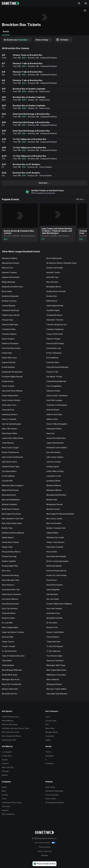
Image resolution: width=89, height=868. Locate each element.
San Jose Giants (53, 599)
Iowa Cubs (50, 433)
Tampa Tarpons (8, 642)
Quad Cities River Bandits (56, 556)
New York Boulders (54, 523)
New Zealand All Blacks (12, 736)
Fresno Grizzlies (8, 386)
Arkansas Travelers (9, 272)
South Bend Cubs (53, 613)
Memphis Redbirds (54, 485)
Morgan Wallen (52, 732)
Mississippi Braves (9, 495)
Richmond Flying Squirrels (56, 571)
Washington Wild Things (56, 665)
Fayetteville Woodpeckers (12, 372)
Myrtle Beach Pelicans (11, 509)
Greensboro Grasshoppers (57, 405)
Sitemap (44, 855)
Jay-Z (48, 717)
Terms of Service (44, 851)
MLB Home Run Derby (11, 732)
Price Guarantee (52, 795)
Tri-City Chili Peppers (55, 646)
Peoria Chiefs (52, 552)
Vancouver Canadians (55, 661)
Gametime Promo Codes (12, 803)
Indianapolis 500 (9, 740)
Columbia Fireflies (9, 329)
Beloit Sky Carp (52, 277)
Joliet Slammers (8, 443)
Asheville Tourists (53, 272)
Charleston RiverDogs (10, 310)
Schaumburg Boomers (11, 604)
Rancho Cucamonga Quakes (57, 561)
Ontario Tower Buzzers (55, 542)
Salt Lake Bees (52, 594)
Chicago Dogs (7, 320)
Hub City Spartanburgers (12, 424)
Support (5, 810)
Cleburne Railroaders (10, 324)
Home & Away (43, 40)
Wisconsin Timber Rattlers (56, 689)
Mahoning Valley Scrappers (13, 485)
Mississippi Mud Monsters (56, 495)
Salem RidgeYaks (53, 590)
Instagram (50, 756)
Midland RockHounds (10, 490)
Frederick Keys (8, 381)
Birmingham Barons (54, 287)
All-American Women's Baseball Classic (62, 263)
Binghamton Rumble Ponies (12, 287)
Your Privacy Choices (42, 843)
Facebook (50, 763)
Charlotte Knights (53, 310)
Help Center (50, 787)
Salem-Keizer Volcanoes (11, 594)
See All (81, 199)
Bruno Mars (50, 728)
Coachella (50, 736)
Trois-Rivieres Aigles (54, 656)
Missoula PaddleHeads (11, 500)
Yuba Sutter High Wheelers (57, 694)
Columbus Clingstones (55, 329)
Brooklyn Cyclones (9, 301)
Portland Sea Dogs (9, 556)
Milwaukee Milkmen (54, 490)
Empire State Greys (9, 358)
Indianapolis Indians (54, 429)
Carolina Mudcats (9, 306)
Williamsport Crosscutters (56, 675)
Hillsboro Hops (52, 419)
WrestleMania (8, 721)
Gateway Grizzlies (53, 391)
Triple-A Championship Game (13, 656)
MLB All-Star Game (10, 724)
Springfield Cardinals (54, 618)
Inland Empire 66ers (10, 433)
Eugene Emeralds (9, 362)
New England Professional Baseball (60, 514)
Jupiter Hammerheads (55, 443)
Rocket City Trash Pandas (56, 575)
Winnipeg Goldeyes (54, 684)
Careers (5, 795)
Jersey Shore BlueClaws (56, 438)
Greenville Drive (8, 410)
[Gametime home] (12, 3)
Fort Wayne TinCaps (54, 377)
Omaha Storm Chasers (11, 542)
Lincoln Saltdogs (8, 476)
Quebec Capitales (9, 561)
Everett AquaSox (8, 367)
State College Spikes (10, 627)
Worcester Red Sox (10, 694)
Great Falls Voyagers (54, 400)
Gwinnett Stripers (53, 410)
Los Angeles (7, 752)
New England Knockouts (11, 514)
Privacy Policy (44, 847)
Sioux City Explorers (10, 608)
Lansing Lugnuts (53, 466)
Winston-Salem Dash (10, 689)
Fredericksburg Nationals (56, 381)
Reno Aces (6, 571)
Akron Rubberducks (54, 258)
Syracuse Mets (8, 637)
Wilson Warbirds (53, 679)
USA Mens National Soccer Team (15, 728)
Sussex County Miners (55, 632)
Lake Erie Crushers (54, 462)
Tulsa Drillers (7, 661)
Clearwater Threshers (55, 320)
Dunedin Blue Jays (54, 348)
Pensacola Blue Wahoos (11, 552)
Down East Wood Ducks (11, 348)
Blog (4, 791)
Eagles (48, 740)
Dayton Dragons (8, 339)
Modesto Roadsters (10, 504)
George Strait (51, 721)
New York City (8, 767)
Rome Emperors (8, 585)
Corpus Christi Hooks (55, 334)
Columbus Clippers (9, 334)
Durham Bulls (7, 353)
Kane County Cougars (10, 448)
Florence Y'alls (52, 372)
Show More (45, 183)
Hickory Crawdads (9, 419)
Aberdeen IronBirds (10, 258)
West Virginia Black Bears (56, 670)
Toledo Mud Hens (53, 642)
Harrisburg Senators (10, 414)
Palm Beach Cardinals (55, 547)
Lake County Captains (55, 457)
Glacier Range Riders (10, 395)
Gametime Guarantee (54, 791)
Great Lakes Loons (9, 405)
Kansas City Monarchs (10, 452)
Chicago (5, 771)
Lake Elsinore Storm (10, 462)
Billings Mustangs (8, 282)
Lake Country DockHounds (12, 457)
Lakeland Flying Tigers (11, 466)
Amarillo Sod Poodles (55, 268)
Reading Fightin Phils (10, 566)
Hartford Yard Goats (54, 414)
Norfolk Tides (7, 528)
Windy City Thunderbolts (12, 684)
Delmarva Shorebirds (10, 343)
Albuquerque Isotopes (11, 263)
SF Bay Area (7, 756)
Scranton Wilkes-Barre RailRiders (59, 604)
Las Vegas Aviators (9, 471)
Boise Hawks (7, 291)
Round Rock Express (55, 585)
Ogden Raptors (8, 537)
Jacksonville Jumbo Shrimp (13, 438)
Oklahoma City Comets (55, 537)
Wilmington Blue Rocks (11, 679)
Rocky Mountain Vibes (11, 580)
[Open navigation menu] (86, 3)
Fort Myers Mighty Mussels (12, 377)
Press (4, 799)
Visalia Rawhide (8, 665)
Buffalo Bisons (52, 301)
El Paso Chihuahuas (54, 353)
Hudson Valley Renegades (57, 424)
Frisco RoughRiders (54, 386)
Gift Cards (6, 806)
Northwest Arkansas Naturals (13, 533)
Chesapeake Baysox (55, 315)
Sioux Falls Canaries (54, 608)
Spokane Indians (8, 618)
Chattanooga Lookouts (11, 315)
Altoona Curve (7, 268)
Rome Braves (52, 580)
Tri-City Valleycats (53, 651)
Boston (5, 775)
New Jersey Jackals (54, 519)
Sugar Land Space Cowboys (13, 632)
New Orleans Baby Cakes (12, 523)
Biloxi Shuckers (52, 282)
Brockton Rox (52, 296)
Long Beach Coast (54, 476)
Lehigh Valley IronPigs (55, 471)
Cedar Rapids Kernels (55, 306)
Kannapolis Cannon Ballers (57, 448)
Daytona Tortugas (53, 339)
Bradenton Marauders (10, 296)
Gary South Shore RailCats (12, 391)
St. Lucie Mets (7, 623)
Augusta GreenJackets (11, 277)
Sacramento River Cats (11, 590)
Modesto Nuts (52, 500)
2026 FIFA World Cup (10, 717)
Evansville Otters (53, 362)
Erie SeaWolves (52, 358)
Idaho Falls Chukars (9, 429)
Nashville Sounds (53, 509)
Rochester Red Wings (10, 575)
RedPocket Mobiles (54, 566)
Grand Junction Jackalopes (57, 395)
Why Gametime (8, 814)
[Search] (79, 3)
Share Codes (51, 799)
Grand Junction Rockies (11, 400)
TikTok (48, 752)
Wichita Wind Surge (10, 675)
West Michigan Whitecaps (12, 670)
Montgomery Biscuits (54, 504)
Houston (5, 763)
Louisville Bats (7, 481)
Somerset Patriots (9, 613)
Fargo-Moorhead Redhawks (57, 367)
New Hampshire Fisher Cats (13, 519)
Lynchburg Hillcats (53, 481)
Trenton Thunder (9, 646)
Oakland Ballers (52, 533)
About (4, 787)
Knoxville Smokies (53, 452)
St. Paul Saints (52, 623)
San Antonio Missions (10, 599)
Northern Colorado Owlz (56, 528)
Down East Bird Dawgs (55, 343)
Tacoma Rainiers (53, 637)
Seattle (5, 760)
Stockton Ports (52, 627)
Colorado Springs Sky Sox (57, 324)
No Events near (17, 40)
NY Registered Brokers (55, 803)
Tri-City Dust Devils (9, 651)
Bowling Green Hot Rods (56, 291)
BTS (47, 724)
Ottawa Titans (7, 547)
